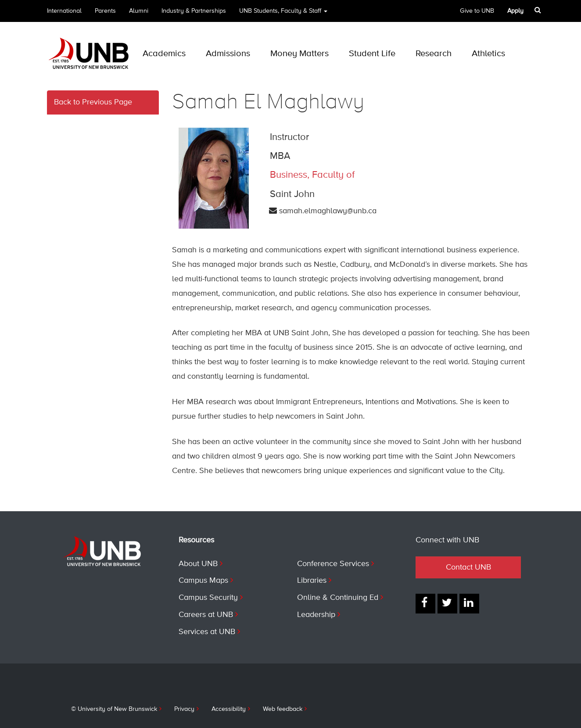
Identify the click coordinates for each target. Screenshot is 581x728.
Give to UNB (477, 11)
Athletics (488, 54)
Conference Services (333, 564)
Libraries (312, 581)
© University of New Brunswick (114, 709)
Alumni (139, 11)
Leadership (316, 615)
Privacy (184, 709)
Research (434, 54)
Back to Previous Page (93, 102)
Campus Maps (203, 581)
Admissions (228, 54)
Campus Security (208, 598)
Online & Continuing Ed (338, 598)
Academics (164, 54)
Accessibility (229, 709)
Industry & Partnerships (194, 11)
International (64, 11)
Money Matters (299, 54)
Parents (105, 11)
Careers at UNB (206, 615)
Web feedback (283, 709)
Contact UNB (468, 567)
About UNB (198, 564)
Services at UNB (207, 632)
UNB (283, 14)
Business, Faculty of (312, 175)
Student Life (372, 54)
